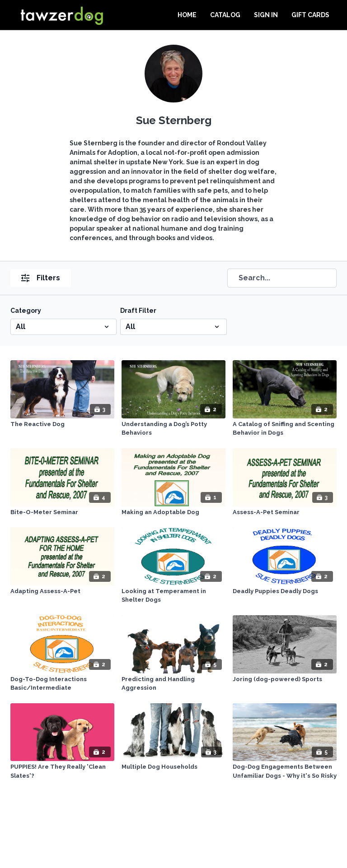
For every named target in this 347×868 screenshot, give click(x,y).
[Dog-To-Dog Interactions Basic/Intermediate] (62, 684)
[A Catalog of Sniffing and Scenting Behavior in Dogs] (285, 429)
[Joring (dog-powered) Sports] (285, 679)
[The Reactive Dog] (62, 424)
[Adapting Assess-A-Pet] (62, 591)
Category (26, 311)
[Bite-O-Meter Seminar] (62, 512)
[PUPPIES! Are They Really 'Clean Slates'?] (62, 771)
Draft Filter (138, 311)
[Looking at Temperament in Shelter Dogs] (173, 596)
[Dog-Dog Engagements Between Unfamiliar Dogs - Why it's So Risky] (285, 771)
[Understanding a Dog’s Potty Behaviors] (173, 429)
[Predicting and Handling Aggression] (173, 684)
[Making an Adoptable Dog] (173, 512)
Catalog (225, 15)
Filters (41, 278)
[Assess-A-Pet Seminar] (285, 512)
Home (187, 15)
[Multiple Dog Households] (173, 767)
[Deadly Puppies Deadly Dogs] (285, 591)
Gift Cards (310, 15)
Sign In (266, 15)
